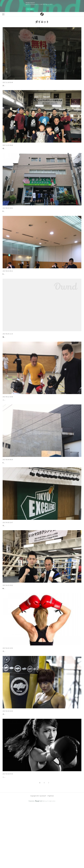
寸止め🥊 (6, 698)
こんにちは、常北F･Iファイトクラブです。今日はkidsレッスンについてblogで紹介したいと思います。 (33, 431)
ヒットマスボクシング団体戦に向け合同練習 (18, 291)
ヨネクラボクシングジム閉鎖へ (13, 360)
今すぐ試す (30, 9)
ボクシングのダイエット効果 (13, 766)
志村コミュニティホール (11, 494)
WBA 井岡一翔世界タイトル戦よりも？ (16, 629)
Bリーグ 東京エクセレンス (12, 560)
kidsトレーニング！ (9, 428)
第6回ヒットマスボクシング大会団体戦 (16, 154)
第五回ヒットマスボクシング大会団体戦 (16, 223)
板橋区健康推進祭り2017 (11, 86)
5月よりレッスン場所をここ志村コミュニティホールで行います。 (22, 498)
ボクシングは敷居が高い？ (12, 835)
